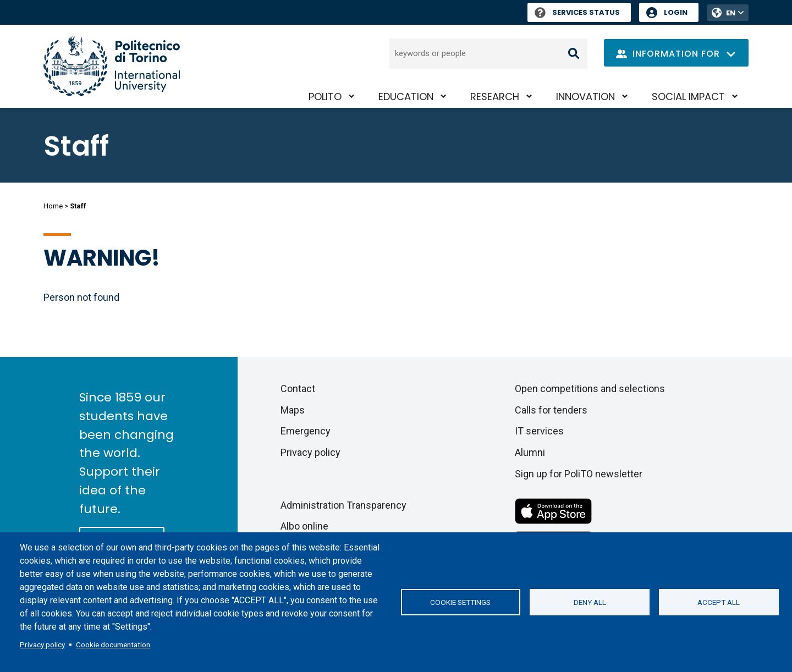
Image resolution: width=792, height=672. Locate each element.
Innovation (585, 97)
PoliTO (325, 97)
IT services (539, 431)
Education (406, 97)
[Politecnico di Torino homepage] (112, 66)
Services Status (577, 12)
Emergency (306, 431)
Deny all (590, 602)
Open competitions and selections (590, 389)
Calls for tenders (551, 410)
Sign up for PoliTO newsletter (579, 474)
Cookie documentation (113, 645)
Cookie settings (460, 602)
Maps (293, 410)
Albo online (304, 526)
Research (495, 97)
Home (53, 206)
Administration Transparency (343, 505)
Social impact (688, 97)
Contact (298, 389)
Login (676, 12)
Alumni (530, 452)
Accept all (719, 602)
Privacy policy (42, 645)
